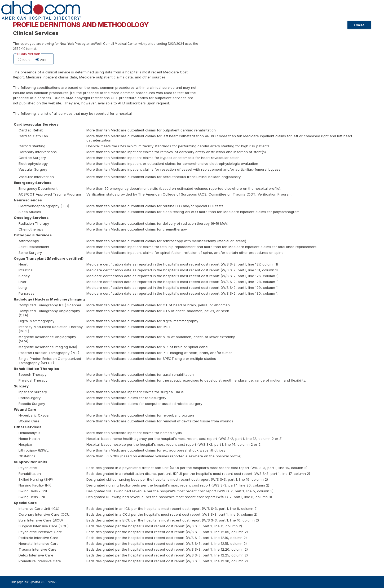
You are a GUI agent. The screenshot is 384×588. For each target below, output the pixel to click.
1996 (26, 60)
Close (359, 25)
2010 (44, 60)
